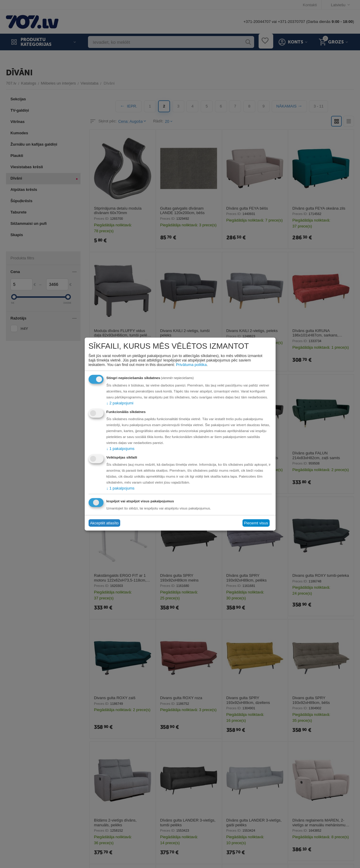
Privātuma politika (191, 364)
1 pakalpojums (120, 448)
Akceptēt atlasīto (104, 523)
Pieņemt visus (256, 523)
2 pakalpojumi (120, 403)
